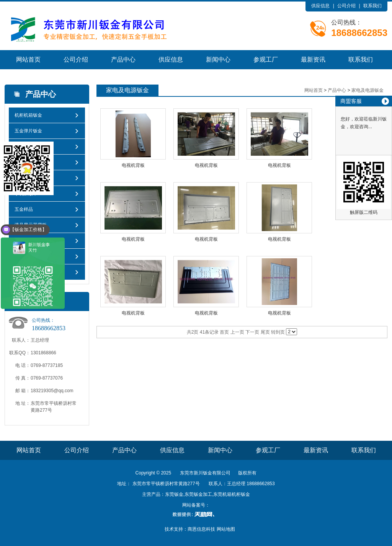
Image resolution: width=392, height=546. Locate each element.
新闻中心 (218, 59)
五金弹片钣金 (28, 131)
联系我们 (372, 6)
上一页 (237, 332)
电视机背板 (133, 165)
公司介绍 (346, 6)
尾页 (265, 332)
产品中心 (123, 59)
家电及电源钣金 (367, 90)
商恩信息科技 (201, 529)
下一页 (252, 332)
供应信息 (320, 6)
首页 (224, 332)
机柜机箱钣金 (28, 115)
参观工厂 (266, 59)
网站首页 (28, 59)
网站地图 (226, 529)
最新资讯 (313, 59)
